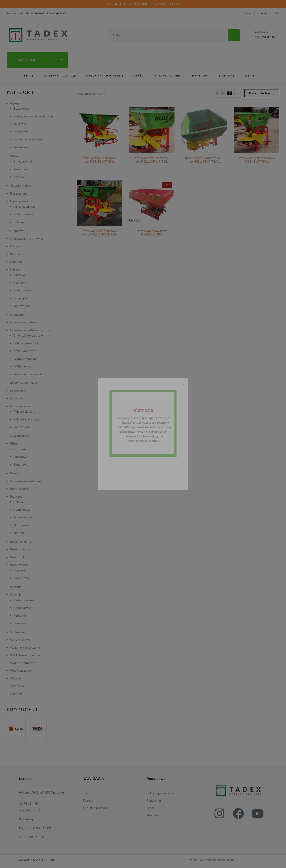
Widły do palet (24, 366)
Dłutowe (20, 449)
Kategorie (37, 60)
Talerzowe (21, 124)
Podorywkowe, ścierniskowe (33, 116)
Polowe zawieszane (27, 419)
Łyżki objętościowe (26, 343)
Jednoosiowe (23, 517)
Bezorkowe (21, 108)
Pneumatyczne (24, 608)
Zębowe (19, 177)
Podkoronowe (23, 214)
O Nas (247, 13)
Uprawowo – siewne (28, 139)
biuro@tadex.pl (29, 810)
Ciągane (19, 570)
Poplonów (20, 615)
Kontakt (263, 13)
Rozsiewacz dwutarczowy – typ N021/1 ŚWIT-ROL (99, 160)
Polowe (19, 222)
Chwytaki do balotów (28, 335)
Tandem (19, 533)
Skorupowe (21, 525)
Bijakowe (20, 275)
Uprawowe (21, 132)
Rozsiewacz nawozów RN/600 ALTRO (152, 232)
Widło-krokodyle (25, 359)
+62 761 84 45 (265, 35)
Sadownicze (22, 306)
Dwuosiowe (22, 510)
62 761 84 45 (28, 804)
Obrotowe (21, 457)
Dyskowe (20, 283)
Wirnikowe (21, 147)
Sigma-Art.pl (225, 860)
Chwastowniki (23, 161)
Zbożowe (20, 623)
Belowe (19, 502)
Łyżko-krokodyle (25, 351)
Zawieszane (22, 578)
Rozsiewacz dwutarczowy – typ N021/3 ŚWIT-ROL (204, 160)
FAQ (277, 13)
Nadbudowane (24, 600)
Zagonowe (21, 464)
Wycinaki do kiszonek (28, 374)
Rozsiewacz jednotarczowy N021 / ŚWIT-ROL (256, 160)
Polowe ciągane (24, 411)
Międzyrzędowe (24, 207)
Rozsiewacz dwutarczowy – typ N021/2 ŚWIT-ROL (152, 160)
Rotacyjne (20, 298)
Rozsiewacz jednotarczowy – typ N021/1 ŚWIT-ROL (99, 232)
